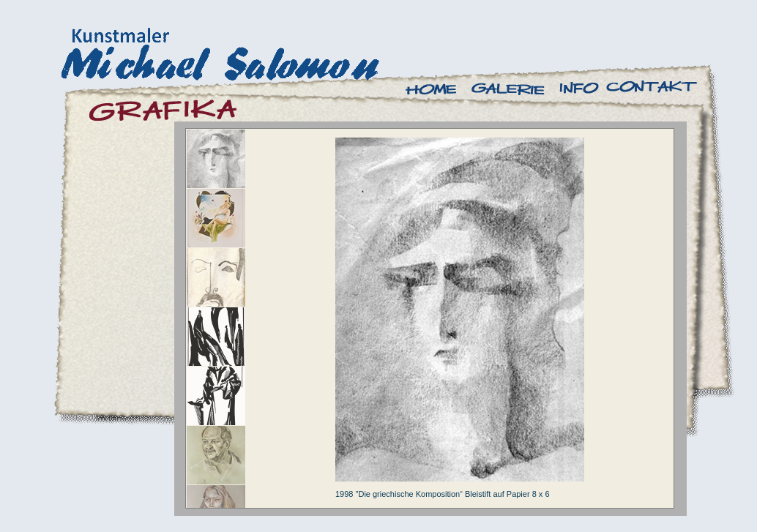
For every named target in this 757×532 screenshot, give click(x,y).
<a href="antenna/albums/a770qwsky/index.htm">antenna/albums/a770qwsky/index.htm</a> (430, 318)
